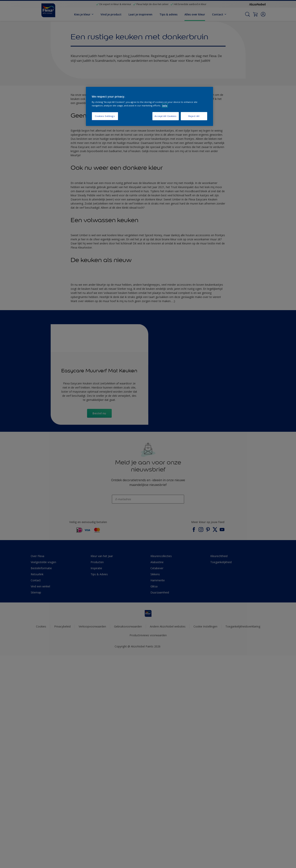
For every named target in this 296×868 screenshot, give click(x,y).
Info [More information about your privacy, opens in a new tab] (165, 105)
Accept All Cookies (165, 116)
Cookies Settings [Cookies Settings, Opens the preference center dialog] (105, 116)
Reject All (194, 116)
